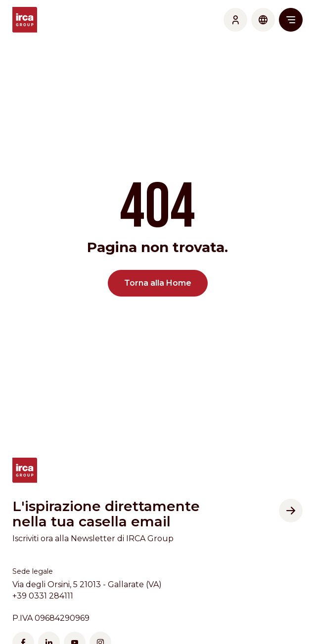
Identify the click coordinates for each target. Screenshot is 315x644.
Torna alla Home (158, 283)
